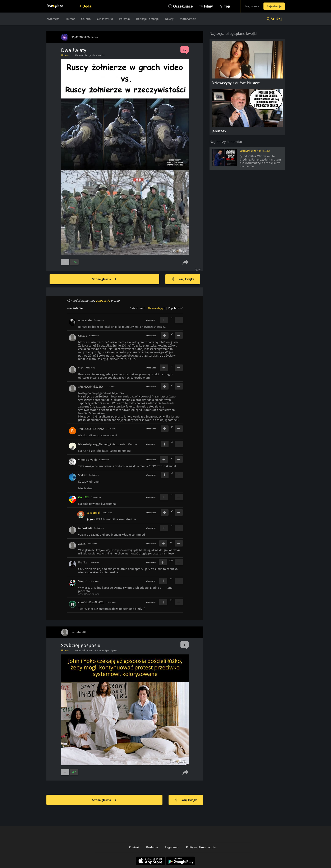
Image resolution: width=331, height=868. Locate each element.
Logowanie (252, 6)
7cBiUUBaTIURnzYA (91, 429)
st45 (81, 368)
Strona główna (104, 279)
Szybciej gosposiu (81, 645)
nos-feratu (85, 320)
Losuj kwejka (183, 279)
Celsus (82, 336)
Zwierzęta (53, 19)
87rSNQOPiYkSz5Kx (91, 387)
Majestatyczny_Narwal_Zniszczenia (102, 444)
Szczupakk (93, 513)
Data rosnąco (137, 308)
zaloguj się (103, 301)
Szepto (83, 581)
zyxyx (82, 544)
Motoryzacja (188, 19)
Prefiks (83, 562)
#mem (90, 650)
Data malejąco (157, 308)
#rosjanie (90, 55)
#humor (79, 55)
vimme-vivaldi (88, 460)
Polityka (125, 19)
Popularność (176, 308)
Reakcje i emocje (147, 19)
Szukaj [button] (276, 19)
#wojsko (101, 55)
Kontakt (134, 847)
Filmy (208, 6)
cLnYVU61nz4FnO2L (91, 602)
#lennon (99, 650)
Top (227, 6)
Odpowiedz (151, 320)
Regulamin (172, 847)
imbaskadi (85, 528)
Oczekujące (183, 6)
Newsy (169, 19)
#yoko (114, 650)
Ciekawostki (105, 19)
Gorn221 (84, 497)
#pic (107, 650)
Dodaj (88, 6)
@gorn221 (93, 519)
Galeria (86, 19)
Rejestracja (274, 6)
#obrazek (80, 650)
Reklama (152, 847)
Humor (70, 19)
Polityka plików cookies (201, 847)
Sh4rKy (82, 475)
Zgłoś (198, 270)
